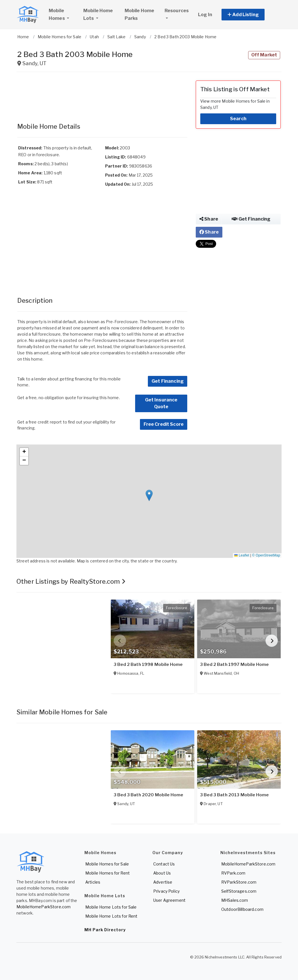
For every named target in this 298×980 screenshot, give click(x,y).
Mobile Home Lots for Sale (111, 907)
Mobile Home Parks (140, 14)
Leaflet (242, 555)
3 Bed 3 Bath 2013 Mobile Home (234, 795)
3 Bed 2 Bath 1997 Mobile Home (234, 664)
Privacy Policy (166, 891)
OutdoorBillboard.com (242, 909)
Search (238, 119)
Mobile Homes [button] (63, 14)
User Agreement (169, 900)
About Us (162, 873)
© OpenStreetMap (266, 555)
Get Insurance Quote (161, 403)
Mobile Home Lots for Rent (111, 916)
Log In (205, 15)
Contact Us (164, 864)
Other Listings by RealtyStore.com (71, 581)
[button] (249, 15)
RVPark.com (233, 873)
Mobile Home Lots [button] (98, 14)
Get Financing (168, 381)
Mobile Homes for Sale (107, 864)
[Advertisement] (102, 95)
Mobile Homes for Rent (108, 873)
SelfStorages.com (239, 891)
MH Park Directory (105, 930)
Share (209, 219)
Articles (93, 882)
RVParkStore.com (239, 882)
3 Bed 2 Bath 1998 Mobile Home (148, 664)
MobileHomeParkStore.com (43, 907)
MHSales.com (235, 900)
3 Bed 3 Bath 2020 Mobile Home (148, 795)
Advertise (163, 882)
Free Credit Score (164, 424)
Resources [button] (177, 11)
